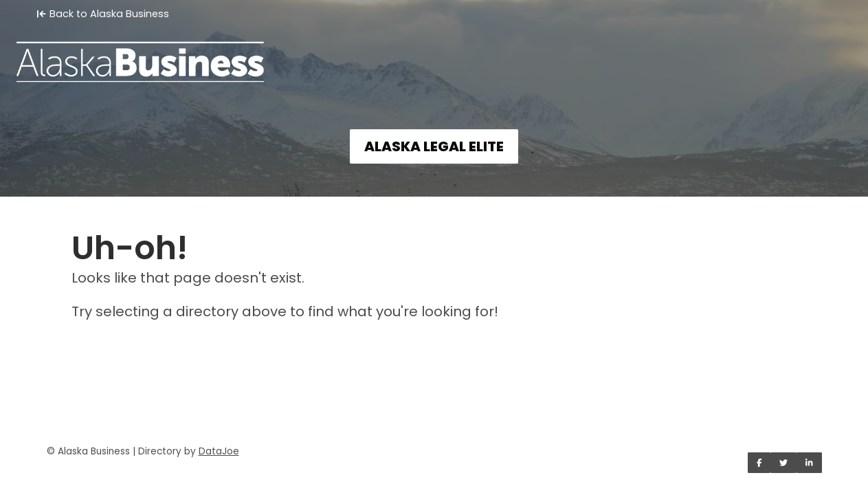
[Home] (434, 52)
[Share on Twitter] (783, 463)
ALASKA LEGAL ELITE (434, 146)
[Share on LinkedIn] (809, 463)
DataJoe (219, 451)
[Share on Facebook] (759, 463)
